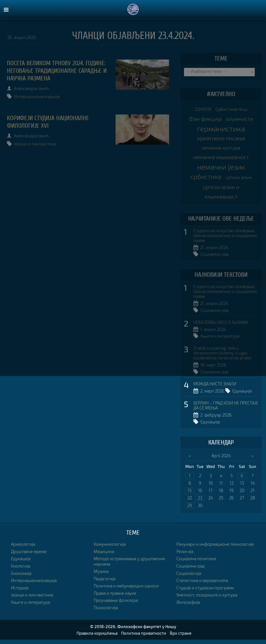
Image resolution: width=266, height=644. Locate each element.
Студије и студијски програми (205, 592)
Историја (20, 592)
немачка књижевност (221, 159)
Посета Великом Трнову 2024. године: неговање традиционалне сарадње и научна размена (57, 71)
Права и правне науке (115, 597)
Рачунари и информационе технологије (215, 548)
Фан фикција (205, 119)
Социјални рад (215, 257)
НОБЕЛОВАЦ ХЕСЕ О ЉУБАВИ (221, 325)
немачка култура (221, 149)
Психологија (106, 612)
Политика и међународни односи (126, 590)
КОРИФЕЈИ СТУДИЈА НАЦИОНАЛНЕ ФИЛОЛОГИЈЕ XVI (48, 122)
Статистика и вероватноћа (202, 585)
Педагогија (105, 583)
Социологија (189, 577)
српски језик (239, 179)
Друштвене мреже (29, 556)
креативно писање (221, 139)
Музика (101, 575)
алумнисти (240, 119)
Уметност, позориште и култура (207, 599)
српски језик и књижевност (221, 194)
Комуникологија (110, 548)
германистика (221, 129)
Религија (185, 556)
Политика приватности (144, 637)
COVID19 (202, 109)
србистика (206, 178)
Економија (21, 577)
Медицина (104, 556)
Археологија (23, 548)
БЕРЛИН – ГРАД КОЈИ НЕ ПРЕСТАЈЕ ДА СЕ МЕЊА (226, 409)
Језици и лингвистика (35, 144)
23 (200, 502)
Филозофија (188, 606)
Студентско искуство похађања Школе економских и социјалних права (225, 238)
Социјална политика (196, 563)
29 (190, 510)
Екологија (21, 570)
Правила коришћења (97, 637)
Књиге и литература (220, 339)
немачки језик (221, 168)
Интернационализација (37, 96)
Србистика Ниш (232, 109)
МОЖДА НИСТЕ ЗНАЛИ (215, 387)
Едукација (242, 394)
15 (190, 494)
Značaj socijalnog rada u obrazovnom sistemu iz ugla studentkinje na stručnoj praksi (222, 356)
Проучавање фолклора (116, 604)
